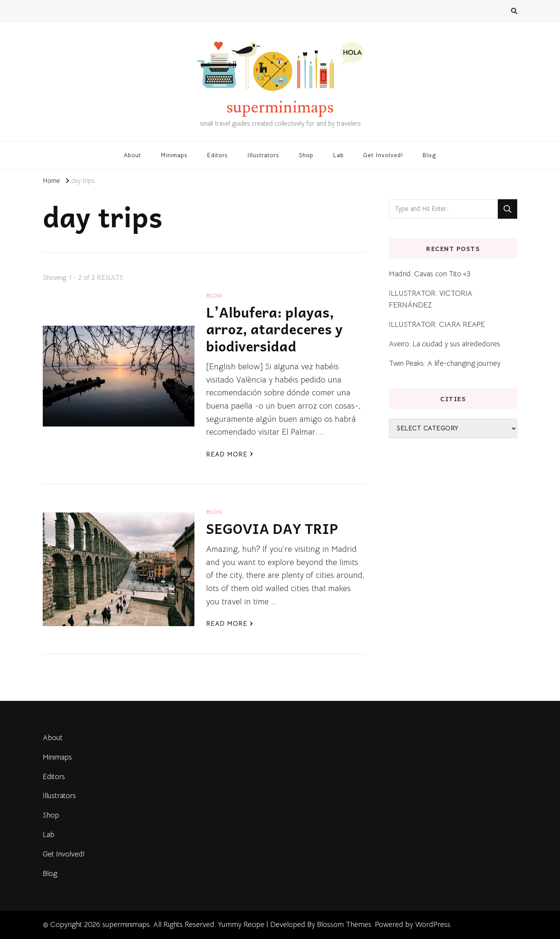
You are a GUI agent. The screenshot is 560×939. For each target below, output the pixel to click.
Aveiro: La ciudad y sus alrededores (444, 344)
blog (214, 295)
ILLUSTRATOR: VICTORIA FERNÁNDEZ (431, 299)
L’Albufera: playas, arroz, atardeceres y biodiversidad (274, 329)
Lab (338, 155)
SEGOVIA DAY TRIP (272, 528)
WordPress (433, 924)
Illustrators (263, 155)
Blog (429, 155)
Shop (306, 155)
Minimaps (174, 155)
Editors (217, 155)
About (132, 155)
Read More (230, 454)
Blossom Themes (344, 924)
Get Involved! (383, 155)
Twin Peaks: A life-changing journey (445, 363)
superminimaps (280, 107)
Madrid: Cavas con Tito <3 (430, 274)
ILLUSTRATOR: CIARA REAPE (437, 324)
